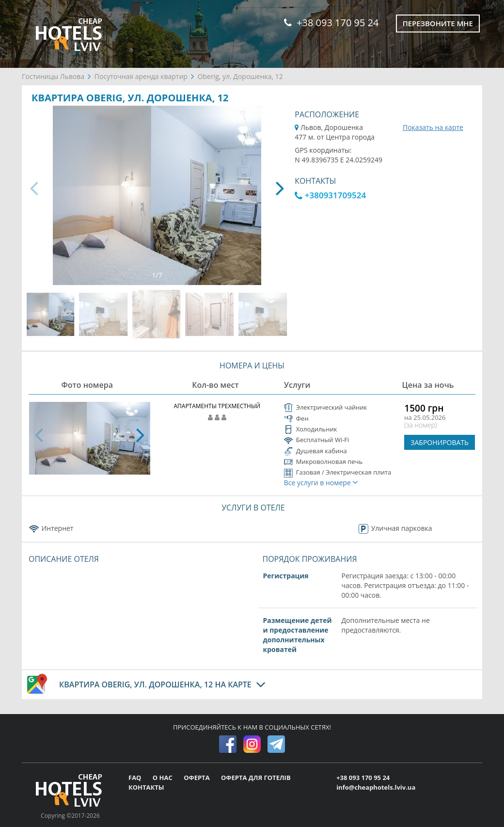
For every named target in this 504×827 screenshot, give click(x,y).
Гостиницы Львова (53, 76)
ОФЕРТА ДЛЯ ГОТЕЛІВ (256, 778)
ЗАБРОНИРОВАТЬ (440, 442)
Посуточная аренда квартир (141, 76)
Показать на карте (433, 127)
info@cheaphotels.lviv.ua (376, 787)
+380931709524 (330, 195)
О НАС (163, 778)
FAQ (136, 778)
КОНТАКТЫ (146, 787)
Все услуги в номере (321, 483)
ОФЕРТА (197, 778)
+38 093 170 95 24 (331, 23)
